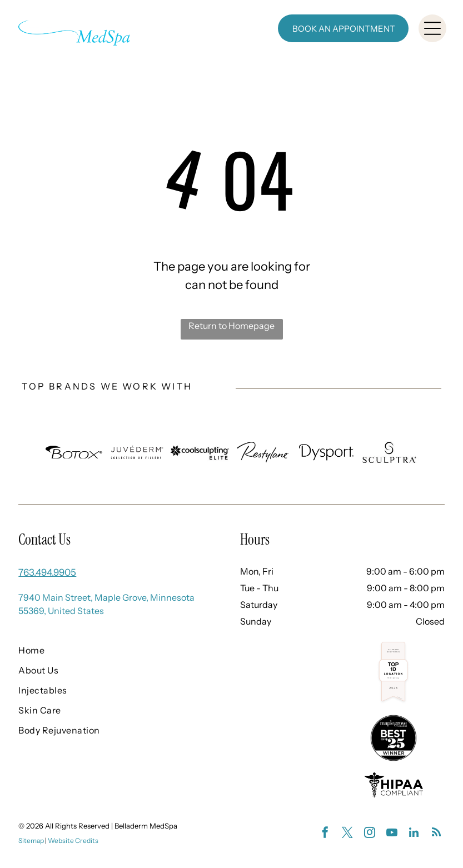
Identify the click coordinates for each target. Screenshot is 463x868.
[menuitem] (110, 650)
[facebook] (325, 834)
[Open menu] (432, 28)
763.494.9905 (47, 572)
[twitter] (347, 834)
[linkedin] (414, 834)
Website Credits (73, 840)
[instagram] (370, 834)
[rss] (436, 834)
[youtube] (392, 834)
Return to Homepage (232, 326)
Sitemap (31, 840)
